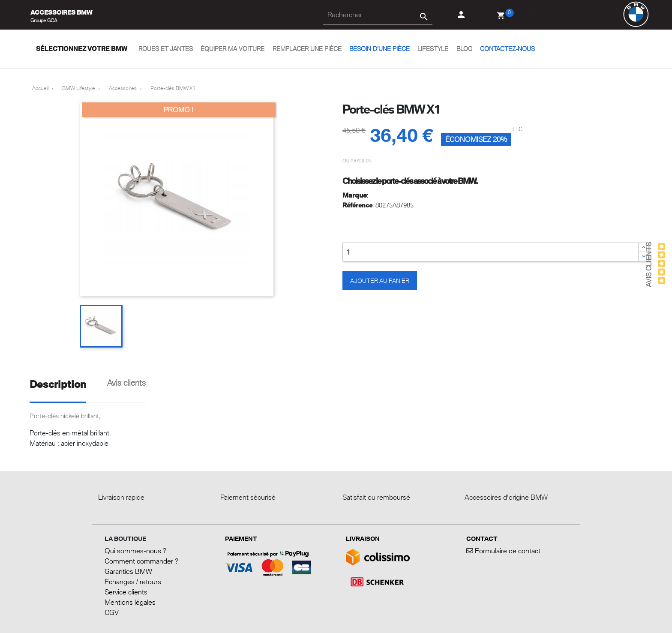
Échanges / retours (133, 582)
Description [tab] (58, 384)
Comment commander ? (141, 561)
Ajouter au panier (380, 281)
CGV (112, 612)
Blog (536, 12)
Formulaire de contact (507, 551)
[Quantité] (491, 252)
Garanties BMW (128, 571)
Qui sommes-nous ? (135, 551)
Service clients (126, 592)
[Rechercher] (378, 15)
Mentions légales (130, 602)
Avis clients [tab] (126, 383)
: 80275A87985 (378, 205)
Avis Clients (648, 265)
